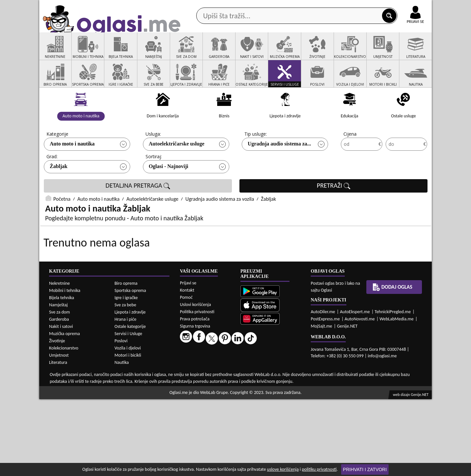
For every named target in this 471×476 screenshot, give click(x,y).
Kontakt (356, 6)
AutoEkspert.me (355, 389)
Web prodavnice (137, 52)
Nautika (122, 439)
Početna (62, 224)
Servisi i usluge (310, 52)
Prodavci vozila (190, 52)
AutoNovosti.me (360, 396)
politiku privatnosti (319, 469)
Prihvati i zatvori (365, 469)
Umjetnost (59, 432)
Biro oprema (126, 360)
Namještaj (58, 382)
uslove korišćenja (283, 469)
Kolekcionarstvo (64, 425)
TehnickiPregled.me (393, 389)
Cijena (350, 159)
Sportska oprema (130, 367)
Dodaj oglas (411, 52)
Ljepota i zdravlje (130, 389)
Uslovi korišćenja (195, 381)
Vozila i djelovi (128, 425)
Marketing (321, 7)
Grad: (52, 181)
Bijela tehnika (62, 374)
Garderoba (59, 396)
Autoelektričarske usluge (177, 169)
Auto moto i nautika (72, 169)
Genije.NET (347, 403)
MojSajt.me (322, 403)
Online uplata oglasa (402, 7)
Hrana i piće (125, 396)
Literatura (58, 439)
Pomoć (186, 374)
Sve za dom (60, 389)
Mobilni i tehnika (65, 367)
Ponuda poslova (363, 52)
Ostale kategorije (130, 403)
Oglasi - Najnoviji (169, 191)
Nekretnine (60, 360)
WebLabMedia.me (396, 396)
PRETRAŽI (334, 211)
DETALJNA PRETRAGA (138, 211)
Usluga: (153, 159)
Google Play (200, 6)
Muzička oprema (64, 410)
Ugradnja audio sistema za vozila (220, 224)
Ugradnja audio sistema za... (279, 169)
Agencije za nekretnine (251, 52)
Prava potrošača (195, 396)
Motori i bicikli (128, 432)
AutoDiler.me (323, 389)
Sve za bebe (125, 382)
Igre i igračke (126, 374)
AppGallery (282, 7)
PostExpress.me (325, 396)
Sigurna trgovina (195, 403)
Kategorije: (58, 159)
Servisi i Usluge (128, 410)
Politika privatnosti (197, 389)
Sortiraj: (154, 181)
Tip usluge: (256, 159)
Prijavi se (188, 360)
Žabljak (59, 191)
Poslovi (121, 418)
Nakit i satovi (61, 403)
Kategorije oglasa (82, 52)
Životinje (57, 418)
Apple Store (241, 6)
